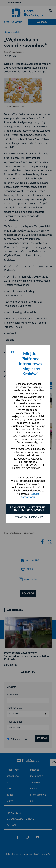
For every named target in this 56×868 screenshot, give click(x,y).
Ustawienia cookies (28, 517)
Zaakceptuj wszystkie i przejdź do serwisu (28, 509)
